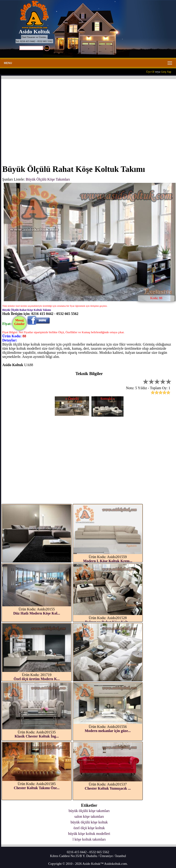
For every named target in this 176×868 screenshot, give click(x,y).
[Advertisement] (89, 119)
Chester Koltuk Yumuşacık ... (108, 788)
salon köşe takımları (89, 816)
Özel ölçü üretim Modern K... (37, 679)
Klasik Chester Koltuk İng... (37, 736)
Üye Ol (150, 72)
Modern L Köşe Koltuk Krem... (108, 561)
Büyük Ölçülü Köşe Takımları (48, 179)
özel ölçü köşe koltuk (89, 828)
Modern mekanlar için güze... (108, 731)
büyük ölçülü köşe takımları (89, 811)
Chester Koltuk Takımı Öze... (37, 788)
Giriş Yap (166, 72)
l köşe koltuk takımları (89, 839)
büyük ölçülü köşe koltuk (89, 822)
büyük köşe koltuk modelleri (89, 834)
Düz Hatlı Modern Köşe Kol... (37, 613)
